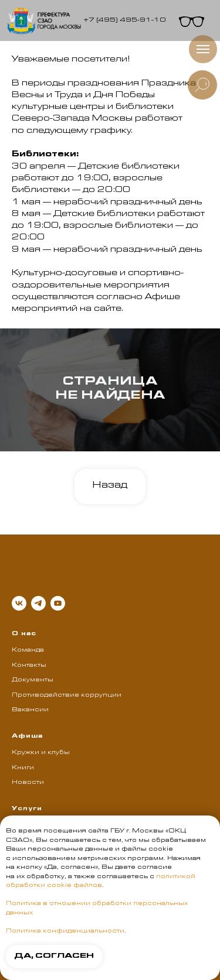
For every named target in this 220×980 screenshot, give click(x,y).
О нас (24, 634)
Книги (23, 768)
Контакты (29, 666)
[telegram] (38, 603)
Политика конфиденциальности (65, 931)
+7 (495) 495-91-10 (124, 21)
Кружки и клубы (41, 753)
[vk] (19, 603)
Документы (33, 680)
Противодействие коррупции (67, 695)
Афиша (27, 736)
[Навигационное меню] (203, 49)
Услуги (27, 809)
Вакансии (30, 710)
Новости (28, 783)
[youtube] (58, 603)
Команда (28, 650)
